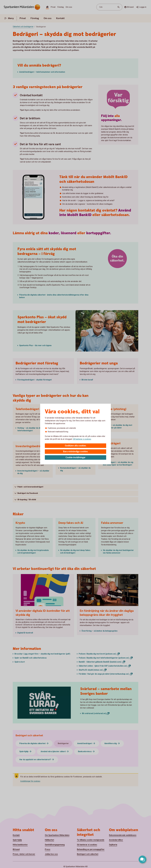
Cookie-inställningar (76, 458)
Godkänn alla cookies (75, 446)
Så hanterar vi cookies (82, 439)
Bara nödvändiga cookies (75, 452)
